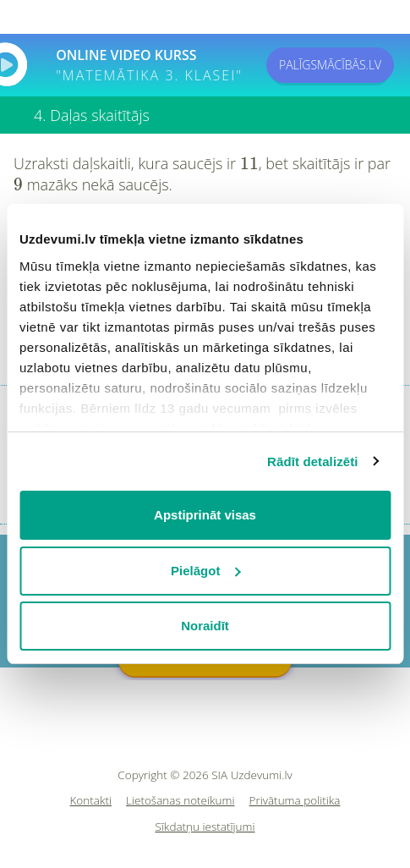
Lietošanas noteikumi (180, 801)
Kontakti (91, 801)
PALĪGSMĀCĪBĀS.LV (330, 65)
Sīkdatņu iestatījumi (205, 827)
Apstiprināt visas (205, 515)
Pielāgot (205, 571)
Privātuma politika (295, 801)
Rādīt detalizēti (312, 461)
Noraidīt (205, 626)
